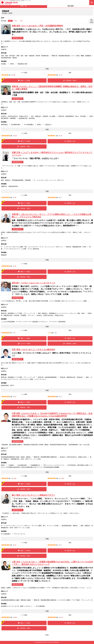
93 (15, 545)
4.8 (11, 136)
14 (15, 397)
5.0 (11, 197)
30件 (16, 21)
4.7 (11, 333)
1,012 (14, 478)
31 (61, 136)
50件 (21, 21)
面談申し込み (70, 141)
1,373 (62, 478)
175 (61, 617)
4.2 (9, 75)
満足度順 (71, 6)
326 (13, 75)
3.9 (9, 478)
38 (15, 197)
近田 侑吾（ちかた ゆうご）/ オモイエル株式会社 (33, 349)
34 (61, 75)
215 (15, 136)
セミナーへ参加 (24, 344)
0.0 (53, 333)
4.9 (57, 75)
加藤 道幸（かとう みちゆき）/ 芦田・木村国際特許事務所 (37, 26)
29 (15, 266)
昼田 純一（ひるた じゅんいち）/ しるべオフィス (33, 283)
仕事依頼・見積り (70, 80)
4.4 (57, 136)
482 (15, 617)
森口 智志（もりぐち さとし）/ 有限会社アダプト (33, 495)
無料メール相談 (24, 80)
